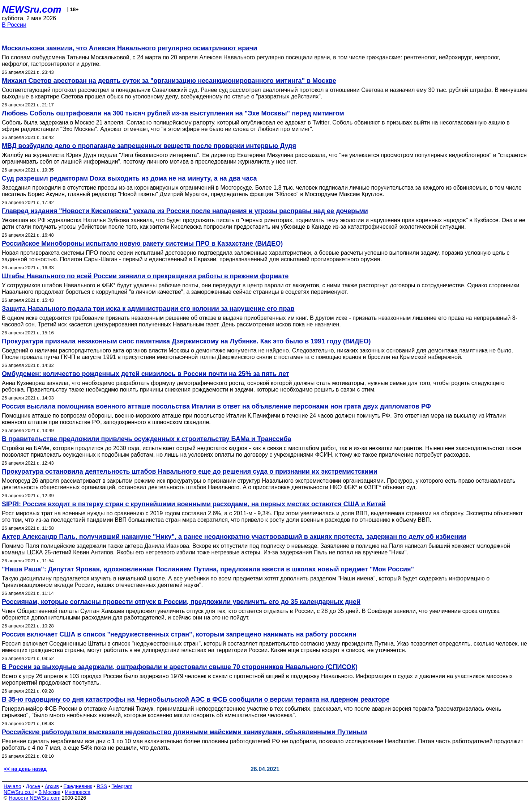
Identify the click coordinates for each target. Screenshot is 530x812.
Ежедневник (78, 786)
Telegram (122, 786)
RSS (102, 786)
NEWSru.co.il (19, 792)
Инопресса (78, 792)
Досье (33, 786)
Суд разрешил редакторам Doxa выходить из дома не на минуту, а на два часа (129, 178)
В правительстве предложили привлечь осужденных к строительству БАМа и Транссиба (147, 439)
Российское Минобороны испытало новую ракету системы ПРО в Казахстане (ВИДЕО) (142, 244)
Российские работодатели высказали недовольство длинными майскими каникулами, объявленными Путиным (184, 732)
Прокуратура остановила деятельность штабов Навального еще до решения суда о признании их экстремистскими (190, 471)
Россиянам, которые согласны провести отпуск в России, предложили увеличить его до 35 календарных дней (181, 602)
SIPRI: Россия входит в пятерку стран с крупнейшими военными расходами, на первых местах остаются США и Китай (194, 504)
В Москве (49, 792)
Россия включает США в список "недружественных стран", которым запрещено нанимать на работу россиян (179, 634)
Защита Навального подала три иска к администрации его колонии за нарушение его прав (148, 309)
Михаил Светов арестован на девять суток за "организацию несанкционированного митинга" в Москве (169, 81)
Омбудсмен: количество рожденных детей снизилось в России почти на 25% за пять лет (146, 374)
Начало (12, 786)
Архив (52, 786)
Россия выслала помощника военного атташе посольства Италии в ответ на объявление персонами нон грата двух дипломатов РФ (216, 406)
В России (14, 25)
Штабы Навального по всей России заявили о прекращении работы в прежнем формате (145, 276)
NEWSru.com (32, 9)
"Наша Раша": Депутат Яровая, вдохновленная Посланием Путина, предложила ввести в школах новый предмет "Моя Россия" (208, 569)
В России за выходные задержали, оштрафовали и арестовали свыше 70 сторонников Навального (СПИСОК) (180, 667)
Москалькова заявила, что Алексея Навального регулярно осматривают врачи (129, 48)
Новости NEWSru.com (35, 798)
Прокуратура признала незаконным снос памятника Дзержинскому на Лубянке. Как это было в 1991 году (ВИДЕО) (186, 341)
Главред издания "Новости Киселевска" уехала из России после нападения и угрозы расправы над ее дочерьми (185, 211)
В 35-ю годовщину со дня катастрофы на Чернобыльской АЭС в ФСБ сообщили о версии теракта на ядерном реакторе (196, 699)
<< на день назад (25, 769)
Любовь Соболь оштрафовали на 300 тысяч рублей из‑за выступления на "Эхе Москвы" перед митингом (173, 113)
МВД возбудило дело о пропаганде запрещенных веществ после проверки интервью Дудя (149, 146)
